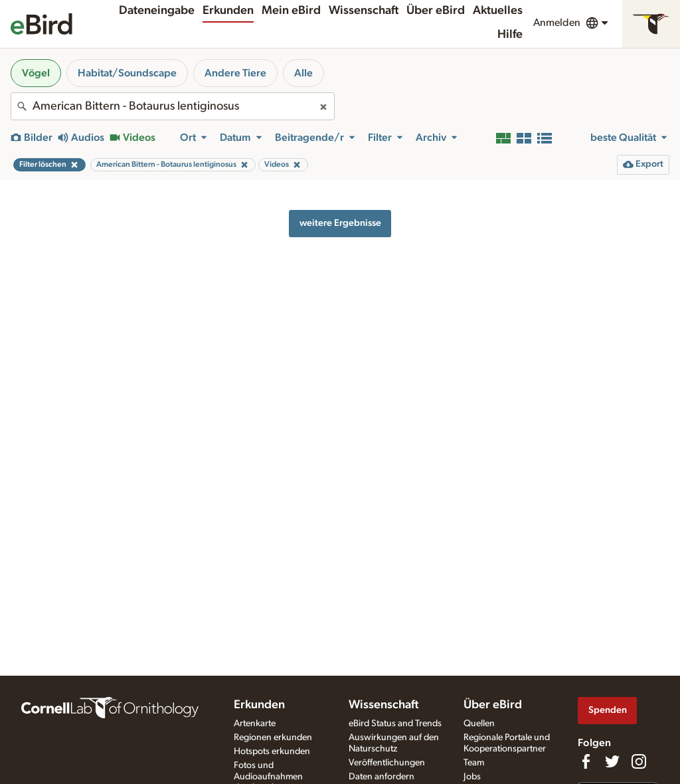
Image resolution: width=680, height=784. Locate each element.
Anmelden (557, 23)
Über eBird (436, 11)
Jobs (472, 777)
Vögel (36, 73)
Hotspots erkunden (272, 751)
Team (474, 763)
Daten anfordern (382, 777)
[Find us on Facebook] (586, 761)
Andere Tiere (235, 73)
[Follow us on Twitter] (612, 761)
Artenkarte (255, 724)
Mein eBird (291, 11)
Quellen (479, 724)
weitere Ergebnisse (340, 223)
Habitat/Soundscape (127, 73)
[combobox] (173, 106)
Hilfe (510, 35)
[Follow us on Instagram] (639, 761)
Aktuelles (498, 11)
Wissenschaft (364, 11)
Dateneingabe (157, 11)
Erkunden (228, 11)
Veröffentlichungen (387, 763)
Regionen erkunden (273, 737)
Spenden (608, 710)
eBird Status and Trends (395, 724)
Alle (303, 73)
